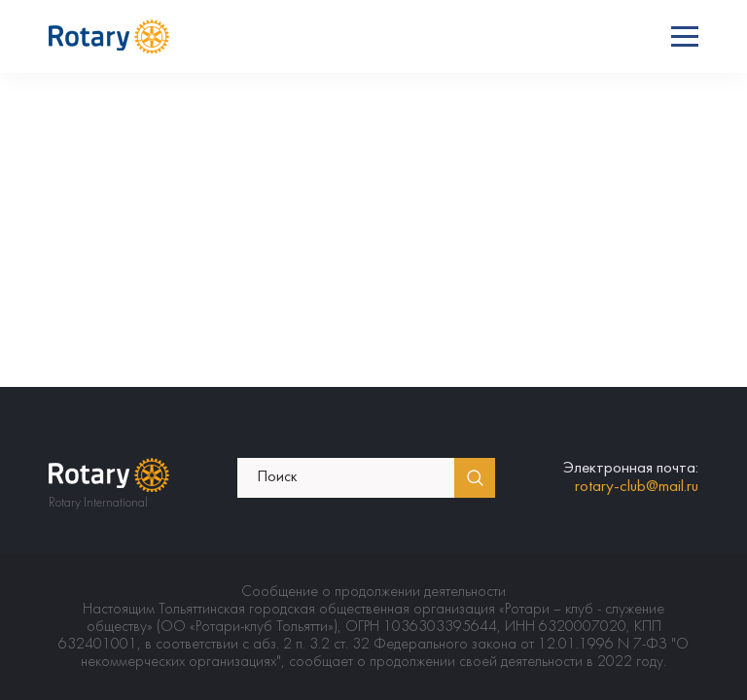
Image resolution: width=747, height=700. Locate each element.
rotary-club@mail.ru (637, 487)
